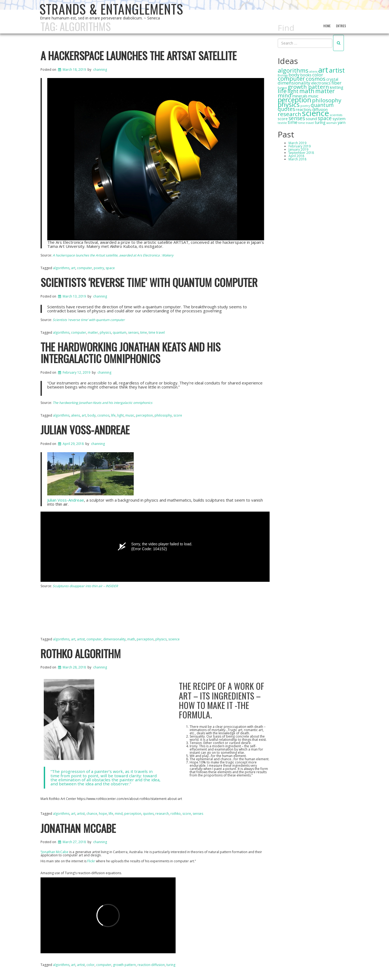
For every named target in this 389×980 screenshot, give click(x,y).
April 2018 (296, 156)
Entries (341, 26)
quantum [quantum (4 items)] (322, 105)
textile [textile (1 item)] (282, 123)
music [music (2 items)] (313, 96)
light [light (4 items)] (293, 91)
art (73, 965)
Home (327, 26)
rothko (176, 814)
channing (100, 70)
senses (198, 814)
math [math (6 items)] (307, 91)
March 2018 (297, 159)
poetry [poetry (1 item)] (305, 106)
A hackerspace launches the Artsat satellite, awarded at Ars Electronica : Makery (113, 255)
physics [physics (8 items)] (289, 104)
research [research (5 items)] (289, 114)
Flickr (91, 861)
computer (104, 965)
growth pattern (124, 965)
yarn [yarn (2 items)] (342, 122)
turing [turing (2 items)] (320, 122)
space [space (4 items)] (325, 118)
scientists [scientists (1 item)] (336, 115)
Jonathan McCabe (78, 828)
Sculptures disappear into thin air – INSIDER (85, 586)
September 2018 (301, 153)
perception (144, 415)
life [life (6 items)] (282, 91)
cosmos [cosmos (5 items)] (316, 79)
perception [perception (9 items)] (294, 100)
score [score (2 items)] (283, 119)
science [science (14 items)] (316, 113)
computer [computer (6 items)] (291, 78)
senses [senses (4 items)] (297, 118)
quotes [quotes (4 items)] (286, 109)
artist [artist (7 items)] (337, 70)
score (178, 415)
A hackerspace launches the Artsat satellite (139, 55)
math (131, 639)
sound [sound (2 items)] (311, 119)
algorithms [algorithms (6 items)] (293, 70)
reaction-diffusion (151, 965)
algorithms (61, 965)
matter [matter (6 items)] (325, 91)
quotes (148, 814)
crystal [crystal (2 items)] (332, 79)
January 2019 (298, 149)
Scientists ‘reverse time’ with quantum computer (149, 282)
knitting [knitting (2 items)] (337, 87)
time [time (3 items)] (293, 122)
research (162, 814)
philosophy (163, 415)
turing (171, 965)
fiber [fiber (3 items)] (336, 83)
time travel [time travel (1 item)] (306, 123)
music (130, 415)
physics (161, 639)
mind (119, 814)
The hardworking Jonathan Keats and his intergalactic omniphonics (130, 352)
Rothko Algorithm (81, 653)
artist (81, 965)
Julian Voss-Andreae (85, 430)
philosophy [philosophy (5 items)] (327, 100)
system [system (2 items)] (339, 119)
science (174, 639)
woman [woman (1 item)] (332, 123)
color (90, 965)
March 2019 (297, 143)
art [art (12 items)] (323, 70)
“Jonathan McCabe (54, 852)
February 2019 (300, 146)
